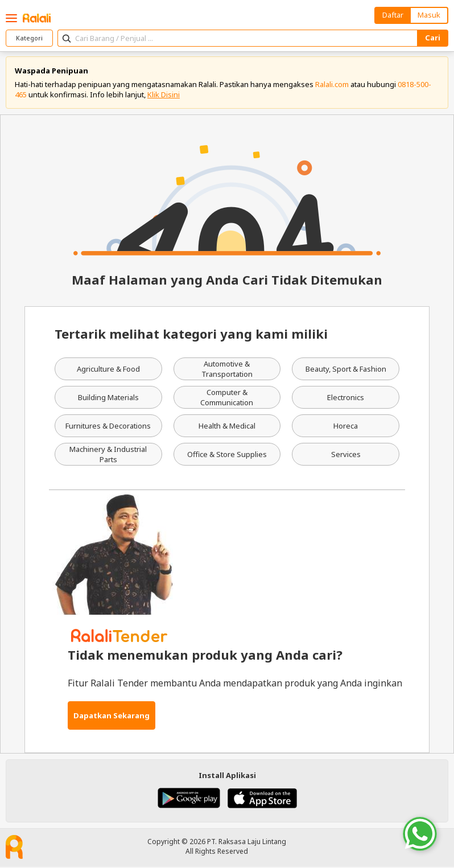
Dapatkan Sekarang (112, 716)
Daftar (393, 15)
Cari (433, 38)
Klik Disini (164, 95)
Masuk (429, 15)
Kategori (29, 38)
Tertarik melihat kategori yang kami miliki (191, 335)
